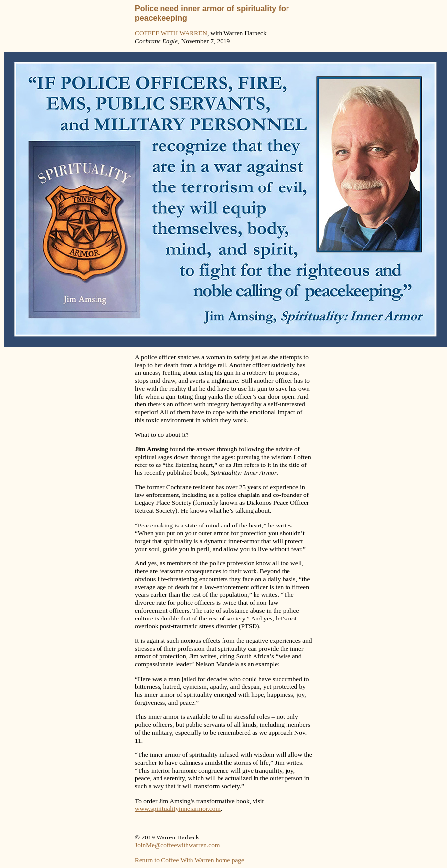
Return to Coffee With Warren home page (190, 860)
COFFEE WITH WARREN (171, 33)
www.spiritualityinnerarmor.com (178, 809)
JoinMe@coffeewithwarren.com (177, 845)
